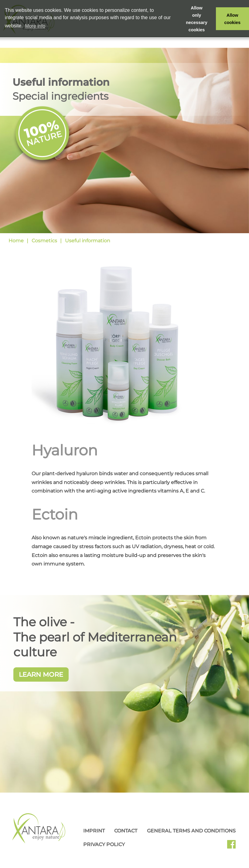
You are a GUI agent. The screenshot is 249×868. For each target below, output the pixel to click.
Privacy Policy (104, 844)
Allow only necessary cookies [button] (196, 19)
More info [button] (35, 26)
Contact (126, 831)
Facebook (234, 846)
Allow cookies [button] (233, 19)
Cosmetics (44, 241)
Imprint (94, 831)
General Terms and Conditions (191, 831)
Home (16, 241)
